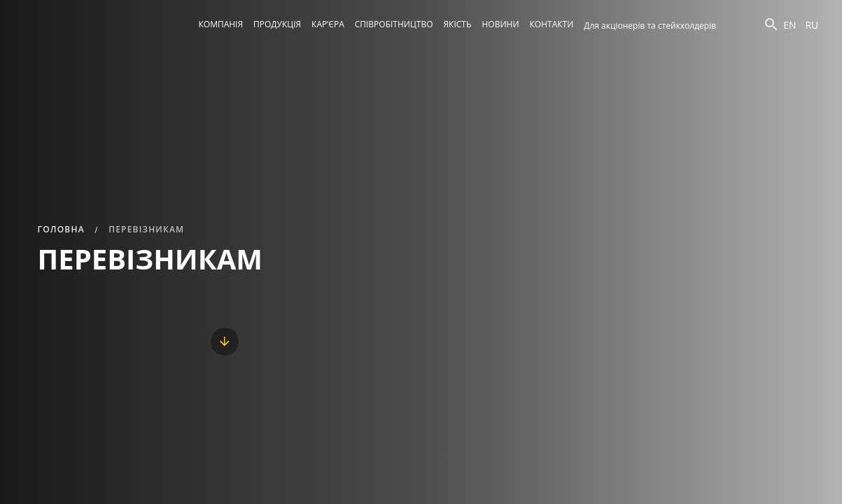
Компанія (221, 24)
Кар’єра (328, 24)
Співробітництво (394, 24)
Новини (501, 24)
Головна (61, 229)
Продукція (277, 24)
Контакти (552, 24)
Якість (457, 24)
